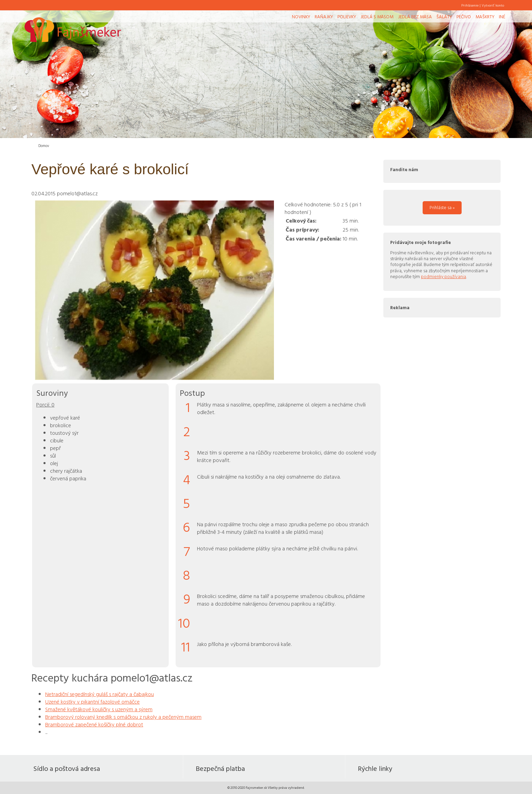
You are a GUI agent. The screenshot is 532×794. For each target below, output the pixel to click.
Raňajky (324, 17)
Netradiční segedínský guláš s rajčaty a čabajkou (100, 694)
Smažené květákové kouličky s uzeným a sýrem (99, 709)
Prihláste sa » (442, 207)
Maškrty (485, 17)
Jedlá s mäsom (377, 17)
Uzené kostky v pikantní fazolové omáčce (92, 702)
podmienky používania (444, 276)
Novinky (301, 17)
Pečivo (464, 17)
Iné (502, 17)
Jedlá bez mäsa (415, 17)
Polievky (347, 17)
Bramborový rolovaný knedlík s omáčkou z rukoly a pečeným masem (123, 717)
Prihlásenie (470, 5)
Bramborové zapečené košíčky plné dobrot (94, 724)
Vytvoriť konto (493, 5)
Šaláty (444, 17)
